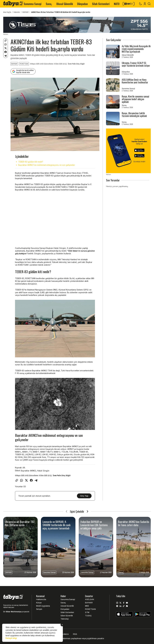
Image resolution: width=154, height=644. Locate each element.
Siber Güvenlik (67, 616)
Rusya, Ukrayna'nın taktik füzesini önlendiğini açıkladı (134, 114)
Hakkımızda (41, 599)
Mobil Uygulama (43, 606)
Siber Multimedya (14, 612)
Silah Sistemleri (101, 4)
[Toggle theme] (140, 4)
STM (87, 612)
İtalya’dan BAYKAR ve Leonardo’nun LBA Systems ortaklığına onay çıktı (94, 525)
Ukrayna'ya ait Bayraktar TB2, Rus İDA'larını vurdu (20, 523)
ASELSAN (90, 599)
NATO (117, 4)
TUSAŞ (88, 616)
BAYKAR (26, 12)
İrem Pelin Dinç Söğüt (76, 64)
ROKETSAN (24, 64)
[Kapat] (62, 625)
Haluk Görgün (43, 471)
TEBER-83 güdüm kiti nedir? (31, 162)
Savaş (49, 4)
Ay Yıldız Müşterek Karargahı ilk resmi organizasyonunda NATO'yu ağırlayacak (136, 49)
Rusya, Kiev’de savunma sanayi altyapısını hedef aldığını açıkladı (135, 99)
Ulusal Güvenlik (65, 4)
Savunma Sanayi (33, 4)
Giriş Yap (84, 496)
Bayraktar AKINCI (28, 471)
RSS (75, 634)
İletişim (39, 609)
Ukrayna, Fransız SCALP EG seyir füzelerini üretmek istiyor (136, 64)
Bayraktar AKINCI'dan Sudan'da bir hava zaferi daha (134, 523)
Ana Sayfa (7, 12)
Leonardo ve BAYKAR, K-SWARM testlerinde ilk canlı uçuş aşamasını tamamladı (56, 525)
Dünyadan (82, 4)
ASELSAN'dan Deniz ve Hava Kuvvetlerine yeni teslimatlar (135, 81)
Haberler (17, 12)
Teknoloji (65, 619)
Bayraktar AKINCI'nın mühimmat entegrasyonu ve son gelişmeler (47, 165)
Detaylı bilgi (11, 638)
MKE (87, 606)
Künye (39, 603)
